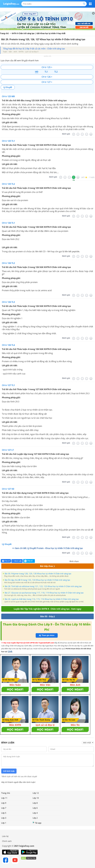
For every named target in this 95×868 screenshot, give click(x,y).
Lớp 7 (4, 808)
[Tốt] (87, 134)
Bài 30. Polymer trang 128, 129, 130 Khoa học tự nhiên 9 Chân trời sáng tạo (38, 574)
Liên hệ (5, 836)
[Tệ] (78, 134)
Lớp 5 (4, 813)
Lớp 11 (4, 798)
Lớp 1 (4, 823)
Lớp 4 (35, 813)
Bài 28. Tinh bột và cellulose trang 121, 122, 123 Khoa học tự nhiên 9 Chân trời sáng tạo (43, 586)
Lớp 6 (35, 808)
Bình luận (17, 561)
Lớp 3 (4, 818)
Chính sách (7, 841)
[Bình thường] (82, 134)
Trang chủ (6, 793)
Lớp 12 (36, 793)
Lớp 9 (4, 803)
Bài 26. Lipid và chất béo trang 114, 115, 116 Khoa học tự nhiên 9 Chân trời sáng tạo (42, 599)
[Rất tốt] (91, 134)
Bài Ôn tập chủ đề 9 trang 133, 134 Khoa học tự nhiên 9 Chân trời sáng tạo (37, 580)
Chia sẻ (6, 561)
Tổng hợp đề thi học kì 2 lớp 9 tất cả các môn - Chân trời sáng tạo (34, 49)
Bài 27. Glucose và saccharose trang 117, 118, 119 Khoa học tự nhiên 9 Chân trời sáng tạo (44, 593)
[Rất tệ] (74, 134)
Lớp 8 (35, 803)
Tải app (37, 823)
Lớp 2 (35, 818)
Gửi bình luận (9, 771)
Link (10, 651)
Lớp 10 (36, 798)
